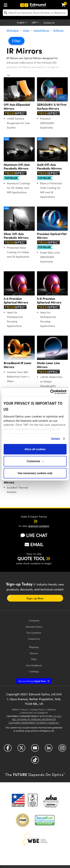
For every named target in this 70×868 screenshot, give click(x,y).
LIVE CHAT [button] (34, 535)
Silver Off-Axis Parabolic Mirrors (16, 236)
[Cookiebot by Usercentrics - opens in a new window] (50, 392)
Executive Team (34, 627)
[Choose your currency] (36, 23)
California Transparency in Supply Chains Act (34, 723)
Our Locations (34, 633)
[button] (31, 521)
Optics (26, 30)
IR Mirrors (58, 30)
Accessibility (41, 713)
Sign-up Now (35, 598)
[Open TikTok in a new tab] (35, 761)
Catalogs (34, 671)
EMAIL (34, 544)
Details (56, 439)
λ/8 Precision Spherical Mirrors (49, 300)
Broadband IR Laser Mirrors (18, 365)
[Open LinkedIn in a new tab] (49, 749)
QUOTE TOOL (31, 558)
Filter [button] (16, 41)
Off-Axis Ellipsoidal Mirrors (17, 106)
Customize (35, 461)
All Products (13, 30)
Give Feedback (34, 665)
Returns (34, 653)
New (7, 139)
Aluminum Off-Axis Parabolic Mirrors (17, 167)
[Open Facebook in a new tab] (8, 749)
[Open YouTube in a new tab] (35, 749)
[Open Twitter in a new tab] (21, 749)
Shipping (34, 647)
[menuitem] (7, 4)
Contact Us (49, 23)
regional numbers (39, 526)
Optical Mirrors (41, 30)
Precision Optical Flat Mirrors (52, 236)
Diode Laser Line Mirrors (48, 365)
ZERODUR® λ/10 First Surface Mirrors (52, 106)
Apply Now (32, 681)
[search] (35, 13)
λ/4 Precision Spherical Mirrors (16, 300)
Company (34, 620)
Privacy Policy (20, 710)
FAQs (34, 659)
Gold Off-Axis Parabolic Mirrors (49, 167)
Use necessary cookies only (35, 473)
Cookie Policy (38, 710)
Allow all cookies (35, 449)
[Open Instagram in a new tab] (62, 749)
